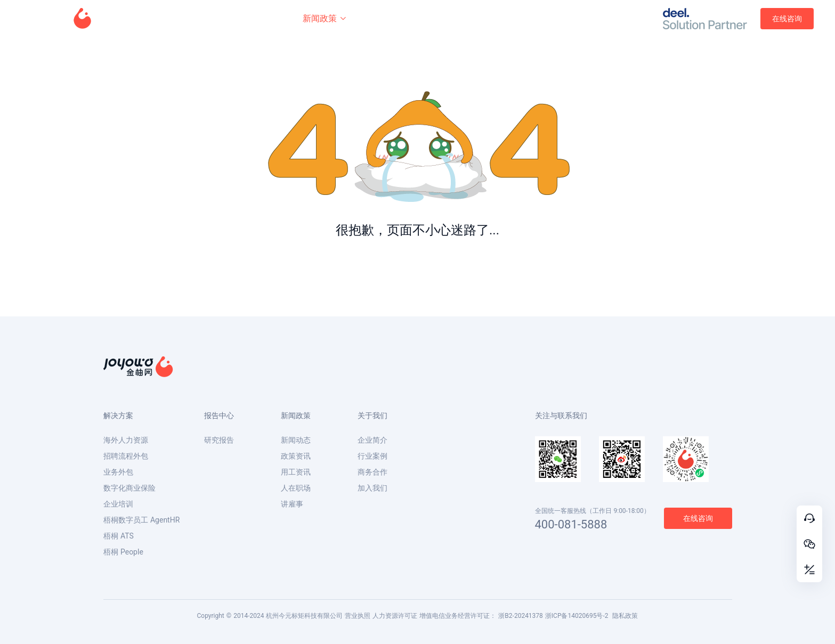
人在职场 (296, 488)
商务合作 (372, 472)
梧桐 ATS (119, 536)
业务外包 (118, 472)
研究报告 (219, 440)
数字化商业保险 (129, 488)
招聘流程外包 (126, 456)
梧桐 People (123, 552)
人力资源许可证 (395, 616)
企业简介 (372, 440)
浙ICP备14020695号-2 (577, 616)
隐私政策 (625, 616)
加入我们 (372, 488)
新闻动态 (296, 440)
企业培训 (118, 504)
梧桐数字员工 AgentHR (142, 520)
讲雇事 (292, 504)
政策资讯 (296, 456)
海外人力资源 (126, 440)
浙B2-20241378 (521, 616)
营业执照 (358, 616)
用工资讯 (296, 472)
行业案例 (372, 456)
